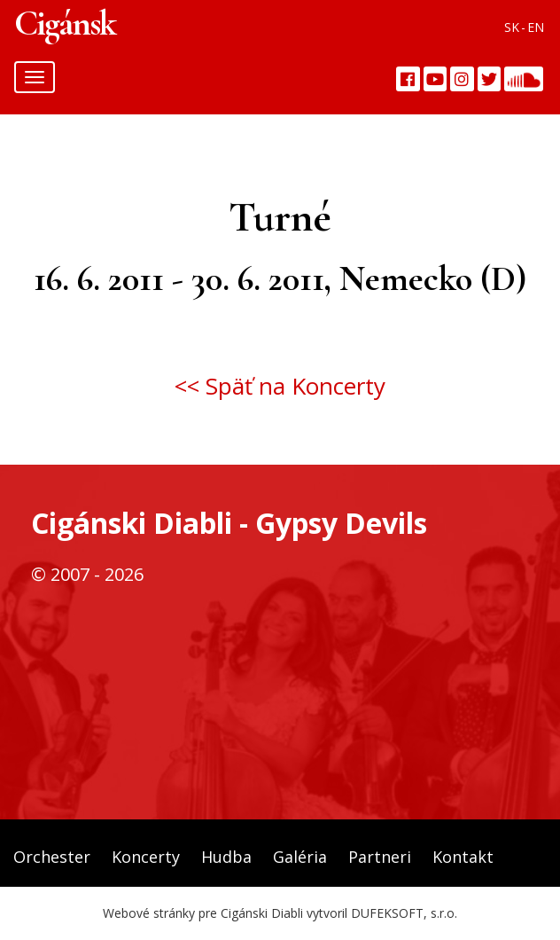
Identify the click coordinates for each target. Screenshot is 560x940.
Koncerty (146, 857)
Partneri (380, 857)
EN (536, 27)
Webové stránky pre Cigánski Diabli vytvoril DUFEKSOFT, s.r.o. (280, 913)
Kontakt (463, 857)
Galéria (300, 857)
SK (512, 27)
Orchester (52, 857)
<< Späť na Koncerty (280, 386)
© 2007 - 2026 (87, 574)
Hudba (226, 857)
